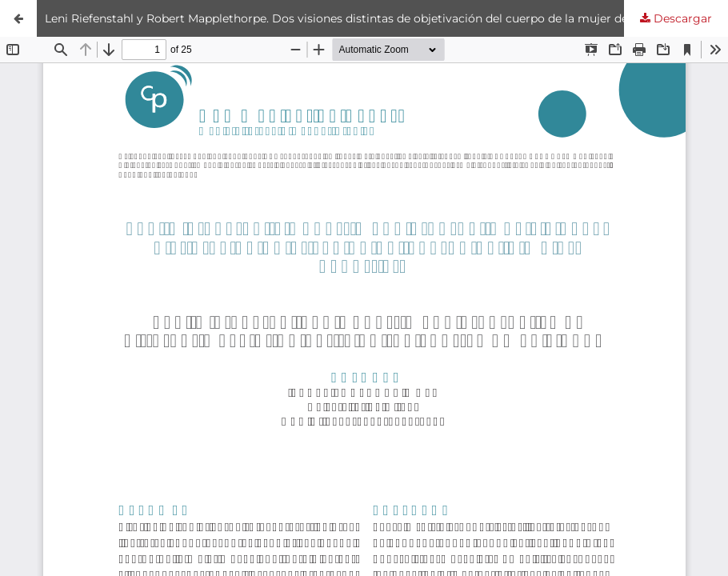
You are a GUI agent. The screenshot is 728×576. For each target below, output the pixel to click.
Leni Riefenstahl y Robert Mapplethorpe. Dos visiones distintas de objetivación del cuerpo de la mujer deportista (358, 18)
